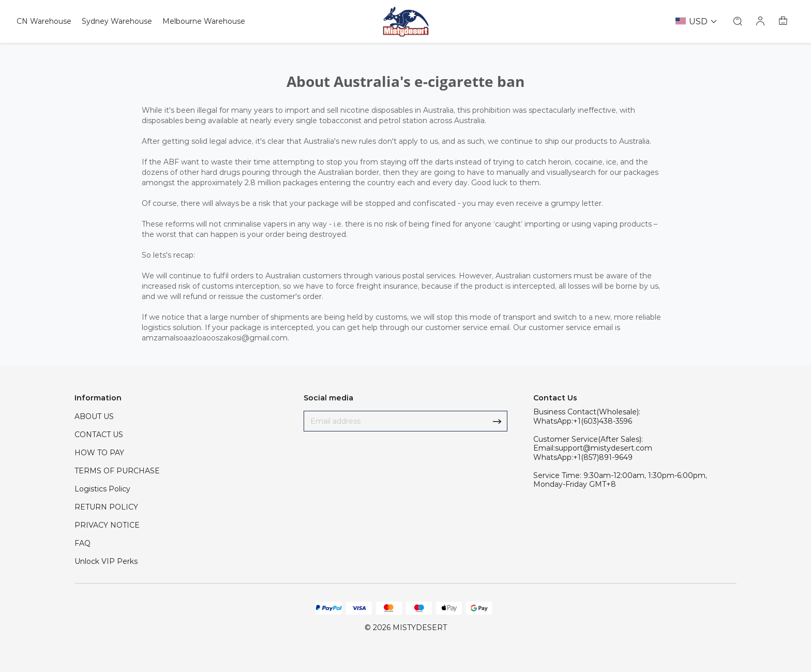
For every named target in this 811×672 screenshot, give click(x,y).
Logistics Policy (102, 489)
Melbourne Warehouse (204, 21)
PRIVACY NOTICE (107, 525)
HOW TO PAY (99, 453)
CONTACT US (99, 435)
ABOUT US (94, 416)
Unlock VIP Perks (106, 561)
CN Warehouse (44, 21)
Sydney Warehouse (117, 21)
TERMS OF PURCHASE (117, 471)
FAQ (82, 543)
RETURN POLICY (106, 507)
